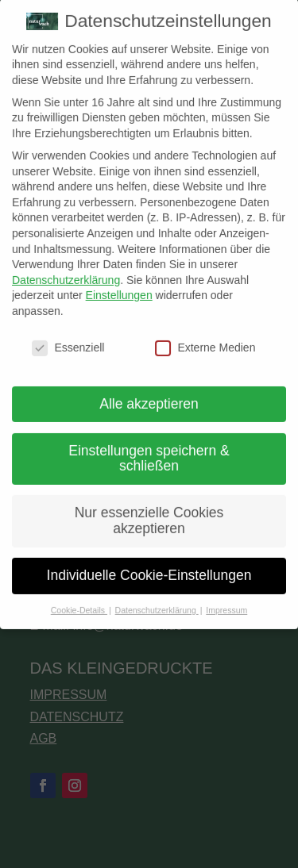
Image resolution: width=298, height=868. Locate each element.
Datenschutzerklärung (66, 268)
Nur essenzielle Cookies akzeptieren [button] (149, 509)
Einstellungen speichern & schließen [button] (149, 447)
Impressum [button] (226, 598)
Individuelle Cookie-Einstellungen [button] (149, 563)
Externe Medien (205, 336)
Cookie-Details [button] (79, 598)
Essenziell (68, 336)
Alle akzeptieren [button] (149, 392)
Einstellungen (119, 283)
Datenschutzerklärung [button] (157, 598)
